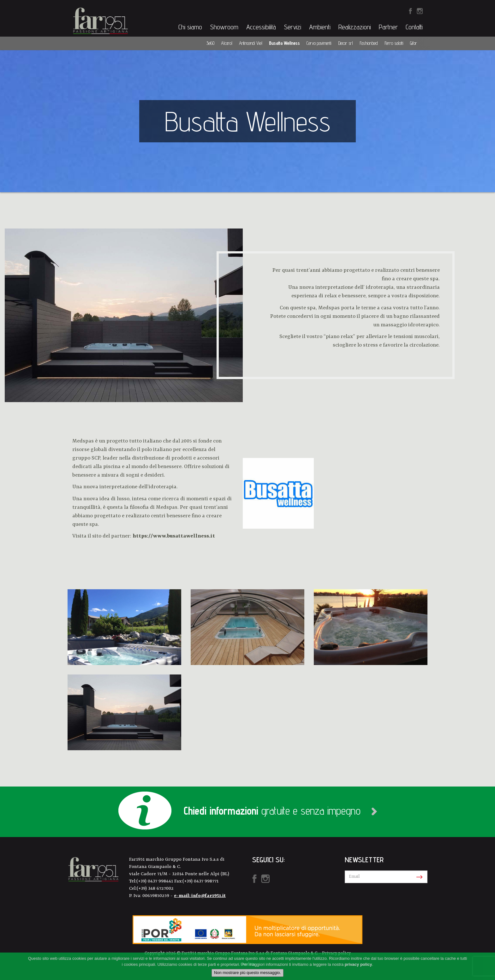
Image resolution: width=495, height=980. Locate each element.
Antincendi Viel (251, 43)
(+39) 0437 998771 (200, 881)
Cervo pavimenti (319, 43)
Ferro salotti (394, 43)
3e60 (210, 43)
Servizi (292, 27)
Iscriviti (418, 877)
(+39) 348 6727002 (155, 889)
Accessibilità (261, 27)
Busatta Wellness (284, 43)
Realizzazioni (355, 27)
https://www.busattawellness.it (174, 536)
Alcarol (227, 43)
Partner (388, 27)
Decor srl (346, 43)
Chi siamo (190, 27)
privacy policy (358, 964)
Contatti (414, 27)
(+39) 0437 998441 (155, 881)
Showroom (224, 27)
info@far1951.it (209, 896)
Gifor (414, 43)
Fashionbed (369, 43)
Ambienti (320, 27)
